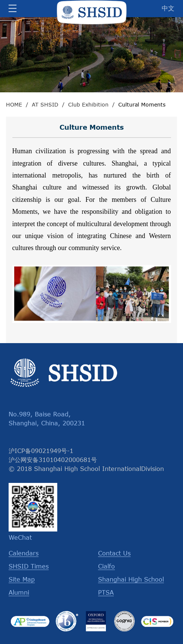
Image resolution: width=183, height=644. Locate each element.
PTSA (106, 592)
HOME (14, 104)
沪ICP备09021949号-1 (41, 451)
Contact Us (114, 553)
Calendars (24, 553)
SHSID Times (29, 566)
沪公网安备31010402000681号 (53, 460)
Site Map (22, 579)
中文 (168, 8)
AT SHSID (45, 104)
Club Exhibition (88, 104)
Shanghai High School (131, 579)
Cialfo (106, 566)
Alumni (19, 592)
